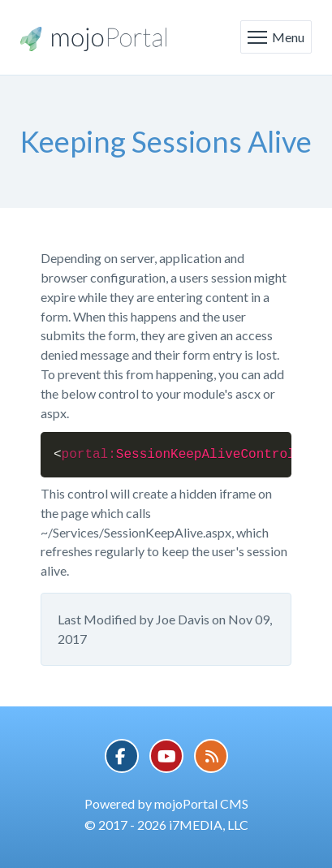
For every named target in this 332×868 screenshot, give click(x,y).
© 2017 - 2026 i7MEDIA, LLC (166, 825)
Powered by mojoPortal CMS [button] (166, 803)
